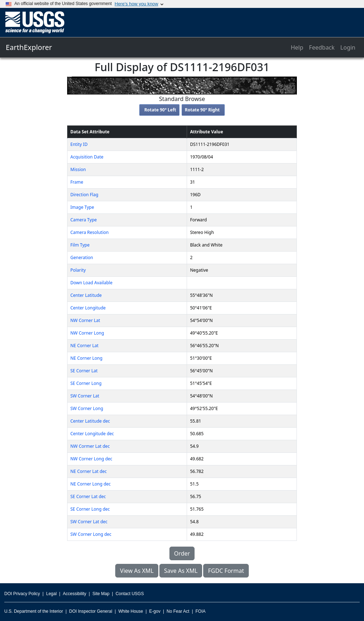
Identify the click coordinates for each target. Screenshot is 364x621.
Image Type (82, 207)
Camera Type (84, 220)
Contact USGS (130, 594)
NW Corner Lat (85, 320)
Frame (77, 182)
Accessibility (74, 594)
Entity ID (79, 144)
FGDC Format (226, 571)
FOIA (201, 611)
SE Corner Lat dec (88, 496)
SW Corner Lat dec (89, 522)
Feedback (322, 47)
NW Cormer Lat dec (90, 446)
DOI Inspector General (91, 611)
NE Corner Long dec (90, 484)
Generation (82, 257)
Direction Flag (84, 195)
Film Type (80, 245)
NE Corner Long (86, 358)
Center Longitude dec (92, 434)
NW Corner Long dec (91, 459)
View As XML (137, 571)
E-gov (155, 611)
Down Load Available (91, 283)
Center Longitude (88, 308)
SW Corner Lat (85, 396)
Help (297, 47)
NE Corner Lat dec (88, 471)
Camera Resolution (90, 232)
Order (182, 553)
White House (131, 611)
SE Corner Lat (84, 371)
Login (348, 47)
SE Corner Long (86, 383)
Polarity (78, 270)
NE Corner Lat (84, 346)
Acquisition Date (87, 157)
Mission (78, 169)
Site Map (101, 594)
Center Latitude (86, 295)
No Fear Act (178, 611)
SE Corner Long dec (90, 509)
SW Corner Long (87, 408)
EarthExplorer (29, 47)
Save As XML (181, 571)
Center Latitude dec (90, 421)
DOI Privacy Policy (22, 594)
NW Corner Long (87, 333)
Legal (51, 594)
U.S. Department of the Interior (34, 611)
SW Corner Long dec (91, 534)
